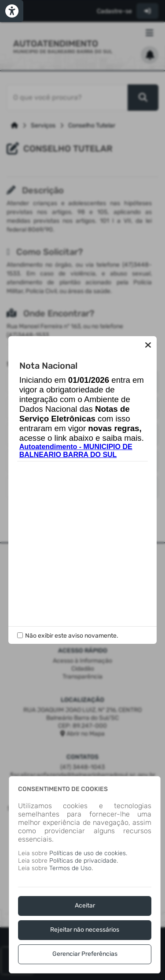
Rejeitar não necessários (85, 930)
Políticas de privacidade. (84, 861)
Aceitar (85, 906)
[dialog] (85, 875)
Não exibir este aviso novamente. (72, 636)
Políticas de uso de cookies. (88, 853)
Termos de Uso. (71, 868)
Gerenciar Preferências (85, 954)
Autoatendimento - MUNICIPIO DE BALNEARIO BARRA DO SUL (76, 451)
